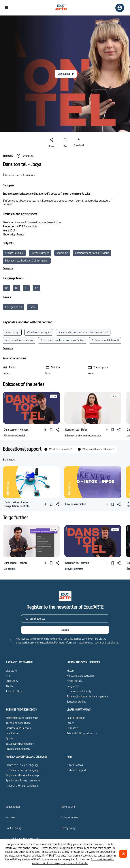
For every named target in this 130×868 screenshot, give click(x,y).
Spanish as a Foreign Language (23, 780)
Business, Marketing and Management (87, 696)
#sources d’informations (19, 340)
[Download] (79, 142)
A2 (36, 288)
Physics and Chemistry (18, 749)
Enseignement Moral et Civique (92, 253)
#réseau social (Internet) (105, 340)
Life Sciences (13, 733)
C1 (26, 288)
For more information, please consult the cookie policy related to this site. (74, 861)
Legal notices (13, 807)
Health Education (76, 718)
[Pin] (65, 142)
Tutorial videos (75, 765)
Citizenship (72, 728)
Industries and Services (18, 728)
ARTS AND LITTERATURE (19, 662)
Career (70, 723)
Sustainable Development (20, 744)
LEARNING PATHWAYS (79, 710)
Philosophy (12, 681)
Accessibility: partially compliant (24, 839)
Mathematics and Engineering (22, 718)
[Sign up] (65, 630)
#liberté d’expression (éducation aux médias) (83, 332)
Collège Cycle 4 (14, 307)
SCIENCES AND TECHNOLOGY (21, 710)
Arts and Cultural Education (82, 733)
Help (69, 757)
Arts (8, 676)
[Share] (51, 142)
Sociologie (62, 253)
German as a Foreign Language (23, 770)
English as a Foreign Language (22, 775)
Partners (11, 817)
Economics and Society (79, 691)
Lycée (33, 307)
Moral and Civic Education (81, 676)
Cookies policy (14, 828)
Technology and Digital (19, 723)
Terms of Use (68, 807)
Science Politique (14, 253)
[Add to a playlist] (46, 430)
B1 (16, 288)
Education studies (76, 702)
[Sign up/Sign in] (120, 8)
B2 (6, 288)
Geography (73, 686)
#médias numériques (39, 332)
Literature (11, 671)
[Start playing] (66, 74)
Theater (10, 686)
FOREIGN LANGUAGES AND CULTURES (26, 757)
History (70, 671)
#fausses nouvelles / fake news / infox (62, 340)
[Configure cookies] (69, 817)
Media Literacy (74, 681)
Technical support (76, 770)
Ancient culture (14, 691)
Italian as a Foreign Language (22, 786)
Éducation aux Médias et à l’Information (27, 261)
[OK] (123, 854)
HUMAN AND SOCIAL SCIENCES (83, 662)
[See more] (8, 204)
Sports (9, 738)
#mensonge (12, 332)
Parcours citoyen (40, 253)
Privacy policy (68, 828)
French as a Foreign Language (22, 765)
